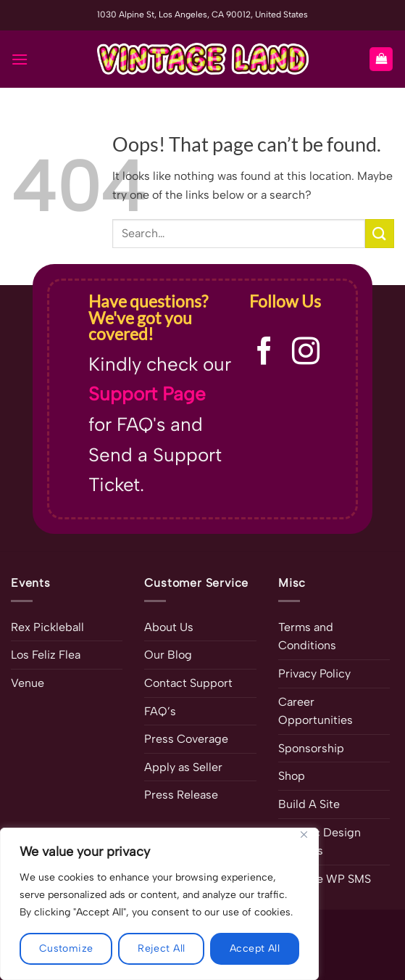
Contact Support (188, 683)
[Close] (304, 835)
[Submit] (380, 233)
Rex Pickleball (47, 627)
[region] (159, 904)
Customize (66, 948)
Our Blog (168, 655)
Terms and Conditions (307, 637)
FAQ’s (160, 711)
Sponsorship (311, 748)
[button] (20, 59)
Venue (28, 683)
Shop (292, 776)
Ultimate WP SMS (325, 879)
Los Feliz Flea (46, 655)
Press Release (181, 795)
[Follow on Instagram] (306, 353)
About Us (169, 627)
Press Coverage (186, 739)
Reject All (161, 948)
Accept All (255, 948)
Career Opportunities (316, 711)
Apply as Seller (183, 767)
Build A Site (309, 804)
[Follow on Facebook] (264, 353)
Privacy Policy (314, 674)
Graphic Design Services (320, 842)
